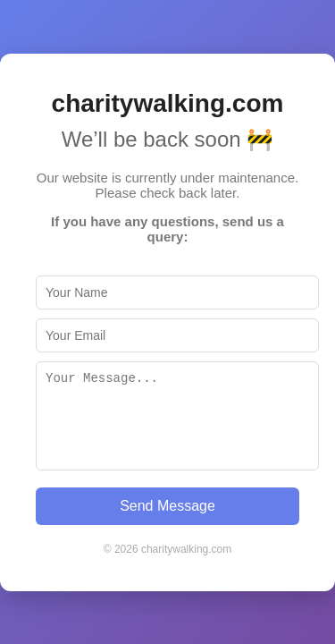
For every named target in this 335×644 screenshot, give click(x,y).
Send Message (167, 506)
